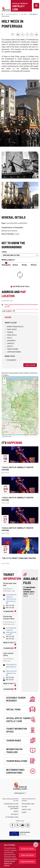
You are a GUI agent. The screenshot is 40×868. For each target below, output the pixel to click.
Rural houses (11, 329)
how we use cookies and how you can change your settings (11, 862)
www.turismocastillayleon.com (11, 673)
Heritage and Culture (12, 14)
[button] (4, 379)
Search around (30, 365)
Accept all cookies (27, 849)
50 (25, 265)
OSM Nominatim (7, 436)
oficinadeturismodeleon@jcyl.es (11, 667)
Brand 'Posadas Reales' (14, 326)
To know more (8, 611)
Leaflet (5, 435)
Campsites (10, 343)
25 (15, 265)
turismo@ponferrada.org (11, 596)
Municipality (6, 265)
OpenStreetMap (17, 435)
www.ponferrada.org (11, 633)
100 (34, 265)
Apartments (10, 341)
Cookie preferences (27, 861)
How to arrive (7, 311)
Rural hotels (11, 335)
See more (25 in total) (21, 286)
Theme (4, 252)
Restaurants (11, 360)
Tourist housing (11, 349)
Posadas (9, 332)
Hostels (9, 346)
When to (10, 642)
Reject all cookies (27, 855)
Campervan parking (13, 352)
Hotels (8, 338)
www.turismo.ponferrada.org (11, 601)
